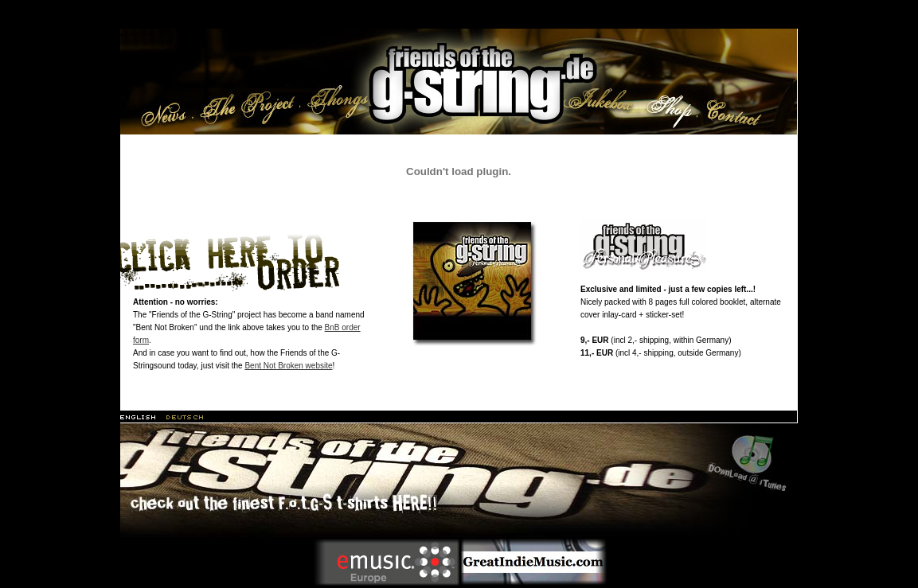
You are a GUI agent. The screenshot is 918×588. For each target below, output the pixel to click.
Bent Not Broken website (288, 366)
